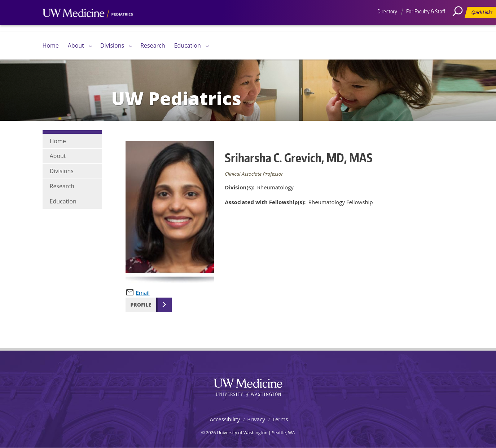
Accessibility (225, 419)
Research (153, 45)
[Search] (460, 27)
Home (51, 45)
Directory (387, 11)
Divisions (112, 45)
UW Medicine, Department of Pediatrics (88, 27)
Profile (141, 305)
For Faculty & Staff (426, 11)
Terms (280, 419)
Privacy (256, 419)
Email (143, 293)
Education (188, 45)
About (76, 45)
